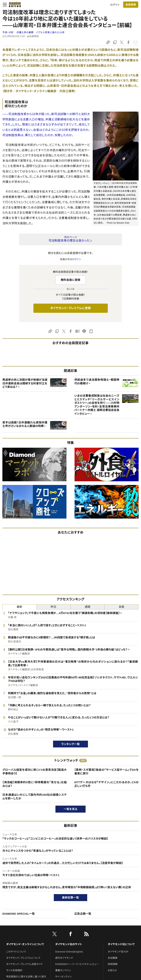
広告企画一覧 (83, 914)
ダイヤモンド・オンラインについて (25, 944)
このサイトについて (16, 952)
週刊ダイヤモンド (64, 958)
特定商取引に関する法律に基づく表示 (26, 977)
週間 (87, 607)
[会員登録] (131, 5)
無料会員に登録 (71, 280)
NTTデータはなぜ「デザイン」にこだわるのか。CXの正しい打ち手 (106, 784)
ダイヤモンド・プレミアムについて (23, 958)
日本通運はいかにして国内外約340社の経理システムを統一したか (35, 797)
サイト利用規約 (14, 970)
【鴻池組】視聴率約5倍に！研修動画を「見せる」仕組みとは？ (35, 784)
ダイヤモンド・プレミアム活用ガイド (25, 964)
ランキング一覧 (71, 744)
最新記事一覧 (70, 897)
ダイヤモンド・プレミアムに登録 (70, 308)
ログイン (115, 5)
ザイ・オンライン (64, 977)
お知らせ (112, 970)
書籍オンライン (63, 970)
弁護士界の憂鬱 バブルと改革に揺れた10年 (41, 32)
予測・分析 (8, 32)
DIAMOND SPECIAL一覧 (19, 914)
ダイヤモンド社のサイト (69, 944)
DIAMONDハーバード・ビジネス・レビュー (77, 964)
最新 (20, 607)
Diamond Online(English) (69, 952)
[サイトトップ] (14, 5)
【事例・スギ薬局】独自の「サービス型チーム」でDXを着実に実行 (106, 772)
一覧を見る (71, 809)
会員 (122, 607)
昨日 (54, 607)
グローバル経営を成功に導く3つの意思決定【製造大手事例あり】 (35, 772)
